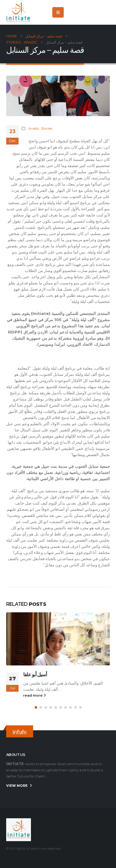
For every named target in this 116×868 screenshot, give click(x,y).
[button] (58, 12)
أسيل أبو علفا (35, 675)
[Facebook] (75, 12)
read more (34, 695)
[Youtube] (95, 12)
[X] (85, 12)
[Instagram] (105, 12)
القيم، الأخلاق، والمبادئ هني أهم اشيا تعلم (68, 683)
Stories (47, 128)
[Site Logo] (19, 12)
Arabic (34, 128)
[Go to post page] (58, 639)
